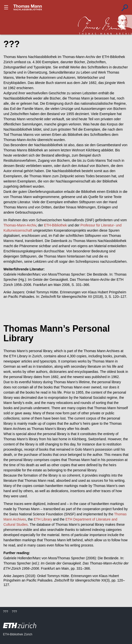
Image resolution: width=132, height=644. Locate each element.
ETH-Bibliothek (55, 225)
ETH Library (43, 519)
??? (28, 7)
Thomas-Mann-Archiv (20, 225)
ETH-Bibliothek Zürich (18, 634)
